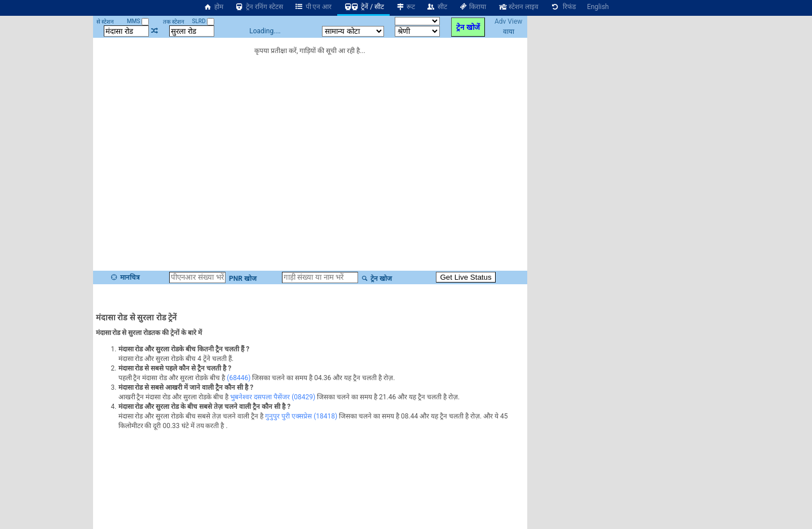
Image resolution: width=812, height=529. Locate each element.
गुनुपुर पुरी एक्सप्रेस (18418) (301, 416)
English (598, 7)
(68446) (239, 378)
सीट (437, 7)
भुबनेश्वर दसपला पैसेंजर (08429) (273, 397)
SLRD (203, 21)
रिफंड (563, 7)
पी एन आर (313, 7)
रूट (405, 7)
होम (213, 7)
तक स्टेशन (174, 22)
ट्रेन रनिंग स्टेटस (259, 7)
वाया (509, 32)
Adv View (508, 21)
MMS (138, 21)
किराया (473, 7)
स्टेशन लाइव (518, 7)
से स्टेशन (105, 22)
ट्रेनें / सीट (363, 7)
